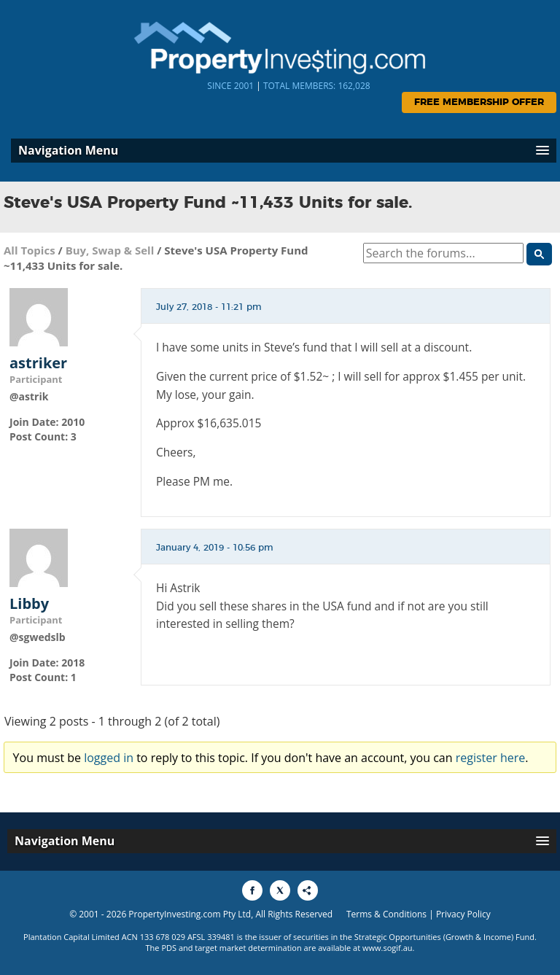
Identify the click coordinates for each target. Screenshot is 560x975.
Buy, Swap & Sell (110, 250)
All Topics (30, 250)
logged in (109, 758)
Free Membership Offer (479, 102)
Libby (29, 604)
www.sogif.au (388, 948)
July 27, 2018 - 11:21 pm (209, 307)
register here (491, 758)
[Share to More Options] (308, 890)
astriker (38, 363)
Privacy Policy (463, 914)
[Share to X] (280, 890)
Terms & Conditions (386, 914)
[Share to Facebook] (252, 890)
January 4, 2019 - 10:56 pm (215, 548)
